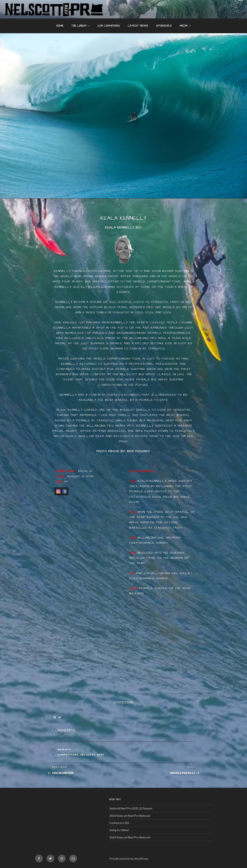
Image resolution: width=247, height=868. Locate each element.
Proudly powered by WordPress (129, 859)
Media (186, 26)
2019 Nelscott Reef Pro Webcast (130, 816)
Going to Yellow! (119, 830)
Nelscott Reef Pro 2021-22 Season (131, 808)
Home (60, 26)
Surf (101, 755)
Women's (64, 749)
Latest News (138, 26)
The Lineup (81, 26)
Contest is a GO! (119, 823)
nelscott (88, 755)
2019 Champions (109, 26)
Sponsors (164, 26)
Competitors (68, 755)
